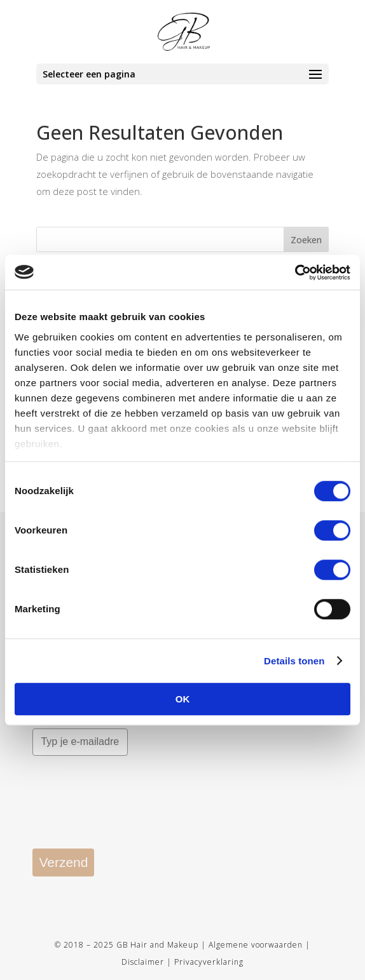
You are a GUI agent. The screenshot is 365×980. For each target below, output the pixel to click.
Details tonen (294, 661)
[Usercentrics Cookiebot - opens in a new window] (295, 272)
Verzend (63, 862)
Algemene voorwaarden (256, 945)
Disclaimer (143, 962)
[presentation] (129, 811)
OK (183, 699)
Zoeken (306, 240)
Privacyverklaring (209, 962)
